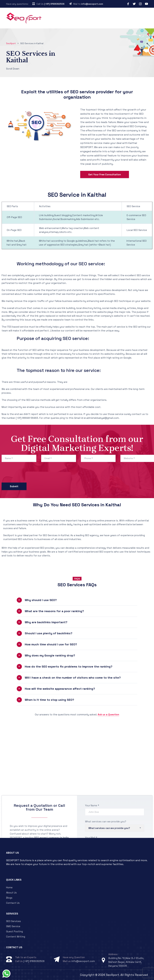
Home (9, 887)
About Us (11, 893)
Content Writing (16, 937)
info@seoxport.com (92, 4)
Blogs (9, 898)
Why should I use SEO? (41, 600)
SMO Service (13, 926)
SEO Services (14, 921)
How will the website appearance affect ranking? (60, 689)
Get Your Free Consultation (105, 174)
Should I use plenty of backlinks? (49, 633)
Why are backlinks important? (46, 622)
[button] (77, 600)
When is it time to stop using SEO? (49, 700)
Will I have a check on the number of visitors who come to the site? (73, 678)
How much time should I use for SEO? (51, 644)
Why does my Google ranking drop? (50, 655)
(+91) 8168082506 (54, 4)
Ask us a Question (108, 714)
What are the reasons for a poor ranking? (54, 611)
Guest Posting (14, 931)
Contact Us (13, 903)
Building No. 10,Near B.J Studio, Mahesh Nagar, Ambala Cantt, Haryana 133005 (126, 962)
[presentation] (26, 473)
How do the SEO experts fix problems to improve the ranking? (69, 666)
